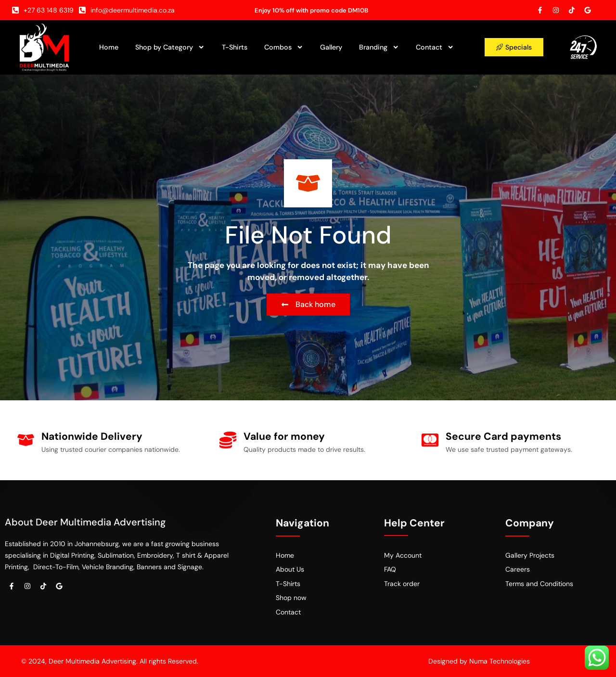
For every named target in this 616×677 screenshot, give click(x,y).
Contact (435, 47)
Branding (379, 47)
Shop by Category (170, 47)
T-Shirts (235, 47)
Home (109, 47)
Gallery (331, 47)
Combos (284, 47)
